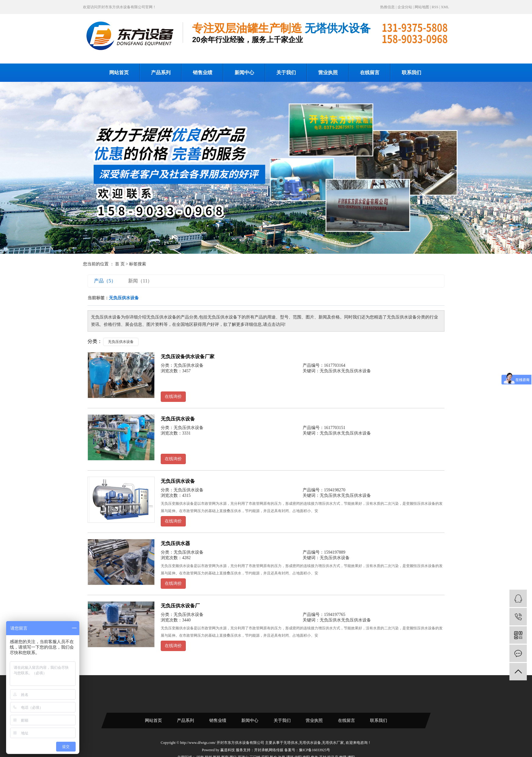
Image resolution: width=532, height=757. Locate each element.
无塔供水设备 (310, 743)
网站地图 (422, 7)
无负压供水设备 (121, 342)
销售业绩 (203, 73)
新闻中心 (244, 73)
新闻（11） (140, 281)
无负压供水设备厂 (180, 606)
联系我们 (412, 73)
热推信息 (387, 7)
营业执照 (328, 73)
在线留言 (370, 73)
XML (445, 7)
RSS (435, 7)
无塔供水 (291, 743)
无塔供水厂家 (333, 743)
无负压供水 (330, 371)
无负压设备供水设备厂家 (188, 357)
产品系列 (161, 73)
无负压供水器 (175, 543)
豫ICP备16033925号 (315, 750)
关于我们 (286, 73)
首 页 (120, 264)
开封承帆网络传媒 (269, 750)
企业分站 (405, 7)
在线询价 (173, 397)
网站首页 (119, 73)
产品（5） (105, 281)
